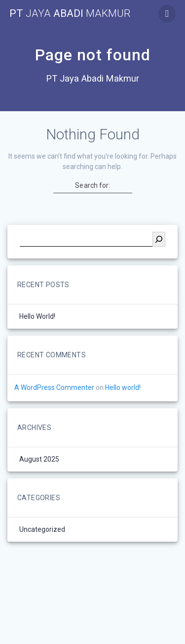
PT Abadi (70, 14)
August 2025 (39, 459)
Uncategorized (42, 529)
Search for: (92, 185)
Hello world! (37, 316)
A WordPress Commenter (54, 387)
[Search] (159, 239)
